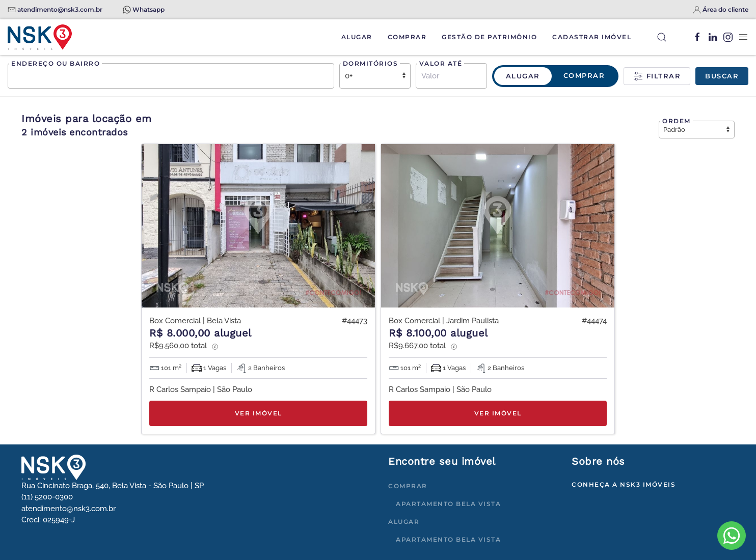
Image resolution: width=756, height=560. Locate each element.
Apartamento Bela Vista (448, 504)
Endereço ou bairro (56, 63)
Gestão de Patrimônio (489, 37)
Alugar (357, 37)
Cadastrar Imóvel (592, 37)
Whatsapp (148, 9)
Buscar (722, 76)
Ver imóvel (259, 413)
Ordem (677, 121)
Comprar (407, 37)
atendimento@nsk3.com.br (60, 9)
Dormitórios (371, 63)
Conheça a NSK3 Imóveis (624, 484)
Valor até (441, 63)
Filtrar (657, 76)
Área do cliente (725, 9)
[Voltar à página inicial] (40, 37)
